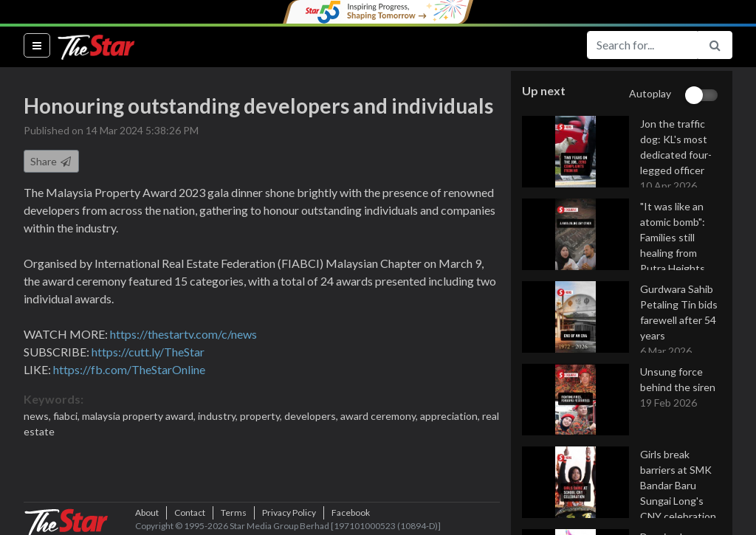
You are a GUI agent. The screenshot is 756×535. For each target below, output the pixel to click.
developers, (312, 416)
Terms (234, 512)
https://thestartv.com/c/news (183, 334)
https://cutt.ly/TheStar (148, 352)
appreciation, (451, 416)
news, (38, 416)
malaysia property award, (140, 416)
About (147, 512)
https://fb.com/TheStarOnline (129, 369)
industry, (219, 416)
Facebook (351, 512)
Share (51, 161)
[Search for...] (642, 45)
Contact (190, 512)
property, (262, 416)
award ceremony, (380, 416)
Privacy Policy (289, 512)
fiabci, (68, 416)
